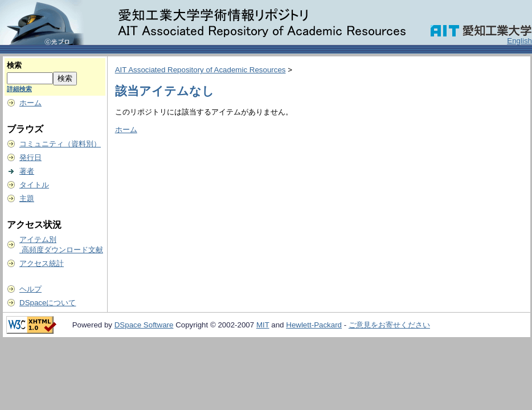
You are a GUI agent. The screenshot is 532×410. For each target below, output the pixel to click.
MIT (263, 325)
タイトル (34, 185)
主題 (27, 198)
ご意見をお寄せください (389, 325)
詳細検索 (19, 89)
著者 (27, 171)
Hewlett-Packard (314, 325)
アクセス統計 (42, 263)
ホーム (30, 103)
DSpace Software (144, 325)
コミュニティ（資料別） (60, 144)
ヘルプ (30, 289)
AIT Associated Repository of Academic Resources (200, 70)
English (519, 41)
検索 (14, 65)
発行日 (30, 157)
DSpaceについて (48, 303)
